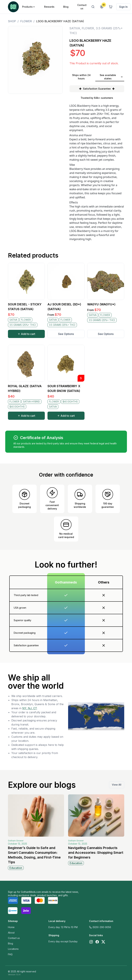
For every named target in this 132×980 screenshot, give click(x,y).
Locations (13, 949)
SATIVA (75, 28)
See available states (111, 77)
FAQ (10, 954)
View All (117, 785)
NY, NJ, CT (30, 708)
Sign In (123, 7)
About (11, 933)
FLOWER (26, 21)
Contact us (14, 938)
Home (11, 927)
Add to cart (26, 334)
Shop (12, 21)
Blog (10, 943)
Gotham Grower (16, 841)
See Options (66, 334)
